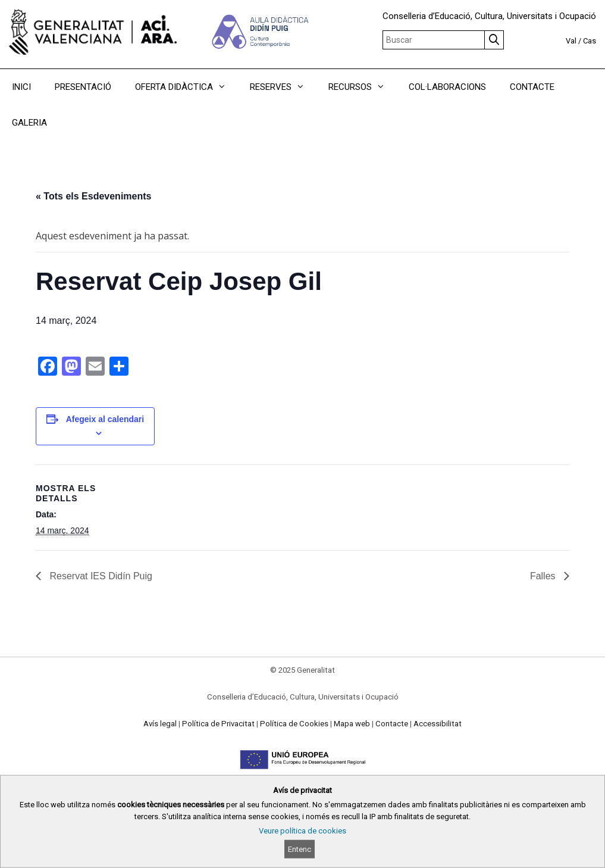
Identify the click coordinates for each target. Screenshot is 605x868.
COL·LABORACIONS (447, 87)
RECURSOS (363, 87)
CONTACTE (532, 87)
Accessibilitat (438, 724)
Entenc (300, 849)
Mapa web (352, 724)
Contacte (392, 724)
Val (571, 41)
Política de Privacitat (218, 724)
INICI (21, 87)
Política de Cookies (294, 724)
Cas (590, 41)
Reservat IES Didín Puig (100, 576)
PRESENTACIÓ (83, 87)
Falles (544, 576)
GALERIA (29, 123)
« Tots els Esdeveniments (93, 196)
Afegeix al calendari (105, 419)
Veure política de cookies (302, 831)
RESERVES (283, 87)
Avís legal (160, 724)
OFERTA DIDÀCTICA (186, 87)
